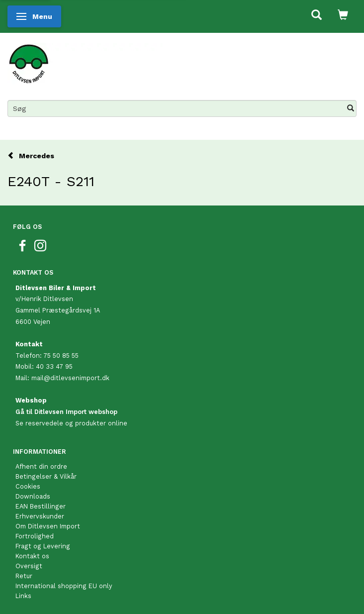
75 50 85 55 (61, 356)
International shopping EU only (64, 586)
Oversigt (29, 566)
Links (23, 596)
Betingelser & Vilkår (46, 476)
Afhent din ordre (41, 466)
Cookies (28, 486)
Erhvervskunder (40, 516)
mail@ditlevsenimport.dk (70, 378)
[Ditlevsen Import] (85, 60)
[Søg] (351, 108)
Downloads (33, 496)
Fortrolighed (35, 536)
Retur (24, 576)
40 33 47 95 (54, 366)
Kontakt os (32, 556)
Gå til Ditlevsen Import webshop (66, 412)
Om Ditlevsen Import (48, 526)
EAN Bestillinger (41, 506)
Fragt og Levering (43, 546)
